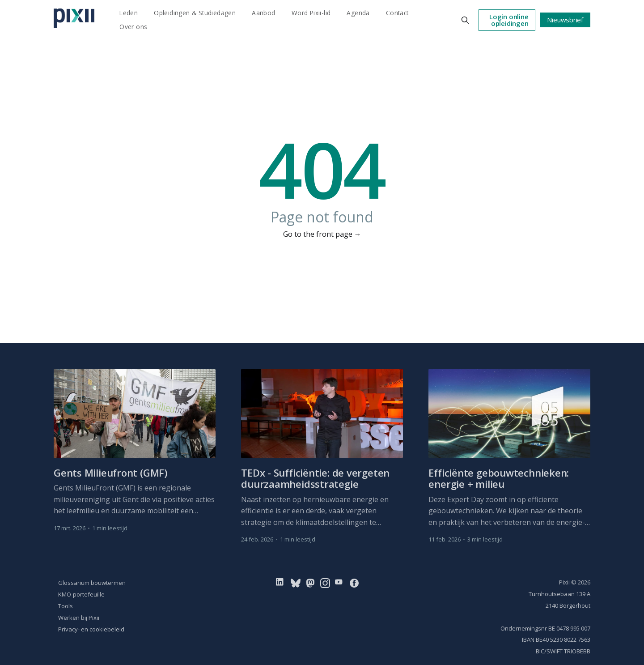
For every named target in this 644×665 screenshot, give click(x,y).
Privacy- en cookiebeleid (91, 629)
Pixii (564, 582)
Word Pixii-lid (311, 13)
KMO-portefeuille (81, 594)
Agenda (358, 13)
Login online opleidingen (509, 20)
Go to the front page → (322, 234)
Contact (397, 13)
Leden (129, 13)
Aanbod (263, 13)
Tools (66, 606)
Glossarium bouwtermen (92, 583)
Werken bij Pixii (79, 618)
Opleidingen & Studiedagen (195, 13)
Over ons (133, 27)
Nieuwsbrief (565, 20)
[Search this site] (465, 20)
